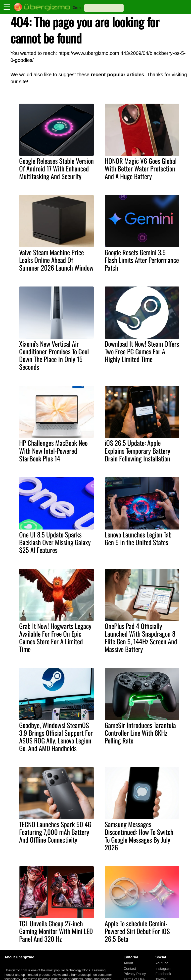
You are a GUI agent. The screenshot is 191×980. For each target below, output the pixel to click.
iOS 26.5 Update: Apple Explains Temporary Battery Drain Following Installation (138, 450)
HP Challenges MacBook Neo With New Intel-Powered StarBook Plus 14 (53, 450)
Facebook (163, 974)
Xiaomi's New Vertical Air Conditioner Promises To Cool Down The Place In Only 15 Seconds (54, 355)
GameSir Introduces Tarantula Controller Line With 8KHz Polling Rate (140, 733)
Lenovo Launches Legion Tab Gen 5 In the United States (138, 538)
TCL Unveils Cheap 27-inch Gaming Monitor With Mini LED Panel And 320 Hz (56, 931)
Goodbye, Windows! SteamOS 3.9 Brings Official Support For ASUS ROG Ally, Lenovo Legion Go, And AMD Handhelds (56, 737)
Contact (130, 969)
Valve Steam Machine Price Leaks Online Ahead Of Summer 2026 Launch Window (56, 260)
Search (78, 7)
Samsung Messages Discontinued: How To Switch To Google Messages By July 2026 (139, 836)
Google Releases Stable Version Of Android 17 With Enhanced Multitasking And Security (56, 168)
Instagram (163, 969)
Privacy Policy (135, 974)
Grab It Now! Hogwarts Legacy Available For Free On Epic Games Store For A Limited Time (55, 637)
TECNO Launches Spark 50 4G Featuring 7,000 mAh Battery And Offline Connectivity (55, 832)
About (128, 963)
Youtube (162, 963)
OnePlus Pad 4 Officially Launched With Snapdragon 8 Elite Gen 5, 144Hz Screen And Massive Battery (141, 637)
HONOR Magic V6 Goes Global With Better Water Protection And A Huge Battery (141, 168)
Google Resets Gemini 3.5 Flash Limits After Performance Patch (142, 260)
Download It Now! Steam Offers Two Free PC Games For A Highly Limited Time (142, 351)
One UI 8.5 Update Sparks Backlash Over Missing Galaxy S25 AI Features (55, 542)
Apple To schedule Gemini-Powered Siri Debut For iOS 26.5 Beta (137, 931)
